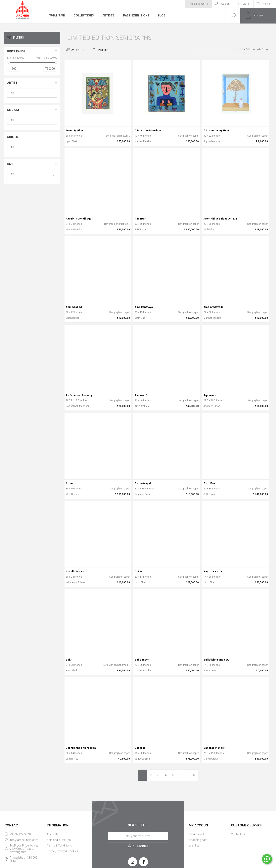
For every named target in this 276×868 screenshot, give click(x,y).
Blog (161, 15)
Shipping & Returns (59, 840)
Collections (83, 15)
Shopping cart (198, 840)
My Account (196, 834)
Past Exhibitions (135, 15)
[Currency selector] (198, 4)
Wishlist (194, 846)
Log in (246, 4)
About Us (53, 834)
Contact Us (238, 834)
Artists (108, 15)
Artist (12, 83)
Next (184, 775)
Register (225, 4)
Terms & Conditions (59, 846)
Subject (14, 137)
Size (10, 164)
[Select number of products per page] (70, 50)
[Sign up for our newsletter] (138, 836)
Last (193, 775)
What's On (57, 15)
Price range (16, 51)
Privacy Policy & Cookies (62, 851)
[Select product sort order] (106, 50)
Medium (13, 110)
